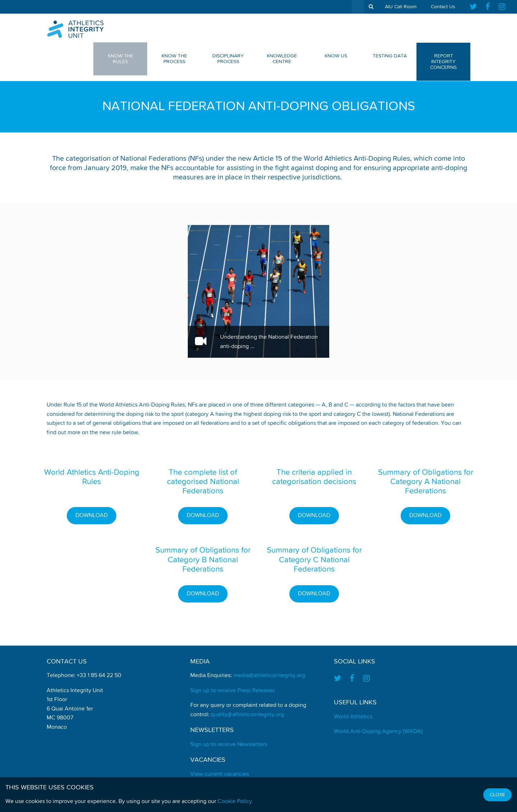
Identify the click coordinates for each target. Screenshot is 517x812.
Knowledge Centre (282, 59)
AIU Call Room (401, 7)
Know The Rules (120, 59)
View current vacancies (220, 774)
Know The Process (174, 59)
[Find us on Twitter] (475, 7)
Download (92, 516)
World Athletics (353, 717)
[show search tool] (371, 7)
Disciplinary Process (228, 59)
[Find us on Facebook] (488, 7)
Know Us (336, 56)
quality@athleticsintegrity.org (247, 715)
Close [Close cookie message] (497, 795)
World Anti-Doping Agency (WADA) (378, 732)
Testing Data (390, 56)
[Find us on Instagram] (502, 7)
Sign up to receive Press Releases (232, 691)
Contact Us (443, 7)
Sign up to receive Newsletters (229, 745)
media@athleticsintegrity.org (269, 676)
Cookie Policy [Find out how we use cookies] (235, 802)
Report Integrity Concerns (443, 62)
